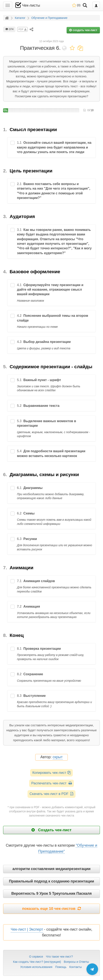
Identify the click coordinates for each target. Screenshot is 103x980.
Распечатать (51, 783)
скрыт (58, 757)
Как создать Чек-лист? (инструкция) (37, 962)
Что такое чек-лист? (59, 957)
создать (83, 30)
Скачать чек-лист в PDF (52, 794)
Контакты (75, 967)
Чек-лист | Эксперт (27, 929)
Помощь (61, 967)
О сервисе (36, 957)
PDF (22, 29)
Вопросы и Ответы (76, 962)
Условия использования (36, 967)
